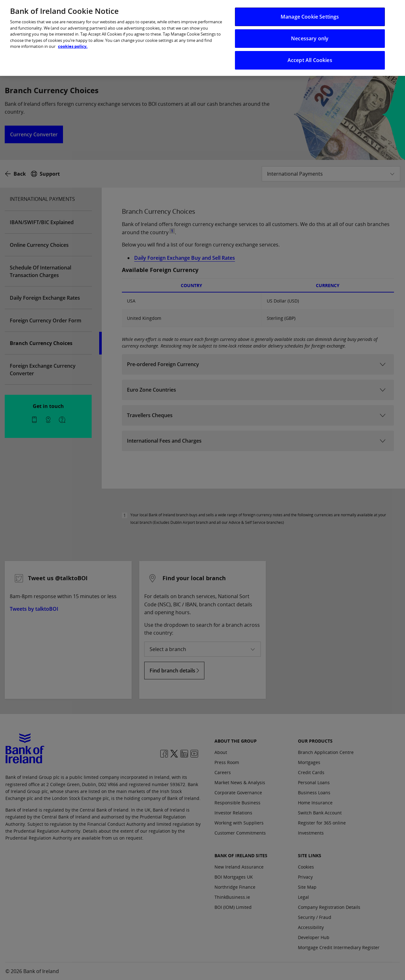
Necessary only (310, 32)
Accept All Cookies (310, 54)
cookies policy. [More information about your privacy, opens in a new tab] (73, 40)
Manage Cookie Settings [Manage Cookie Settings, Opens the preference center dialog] (310, 10)
